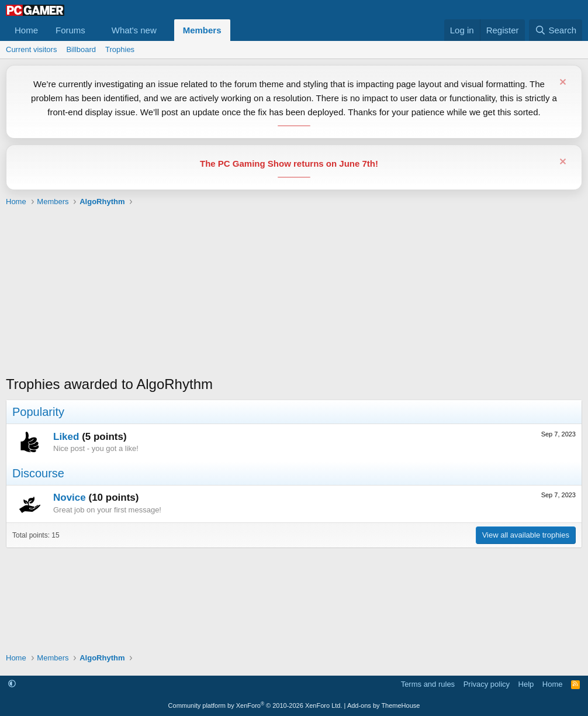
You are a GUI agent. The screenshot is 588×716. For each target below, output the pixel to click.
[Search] (556, 30)
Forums (70, 30)
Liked (66, 437)
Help (526, 684)
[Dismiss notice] (561, 83)
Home (26, 30)
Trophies (120, 49)
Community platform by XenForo (255, 705)
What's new (134, 30)
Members (202, 30)
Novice (70, 498)
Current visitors (31, 49)
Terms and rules (428, 684)
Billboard (81, 49)
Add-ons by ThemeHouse (384, 705)
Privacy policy (487, 684)
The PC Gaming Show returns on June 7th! (289, 163)
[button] (95, 30)
